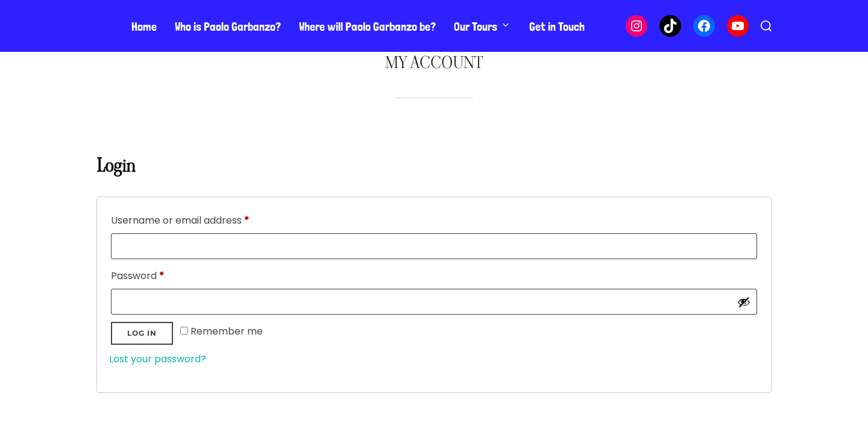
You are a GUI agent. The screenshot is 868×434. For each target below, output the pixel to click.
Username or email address (200, 219)
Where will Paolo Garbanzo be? (367, 27)
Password (158, 275)
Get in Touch (557, 27)
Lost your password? (158, 359)
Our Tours (483, 27)
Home (144, 27)
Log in (142, 333)
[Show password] (744, 302)
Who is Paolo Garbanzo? (228, 27)
